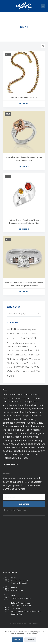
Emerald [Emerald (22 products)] (12, 343)
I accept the (16, 510)
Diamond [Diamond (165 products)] (28, 338)
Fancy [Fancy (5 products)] (32, 343)
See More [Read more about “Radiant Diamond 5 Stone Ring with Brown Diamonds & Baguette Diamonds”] (24, 292)
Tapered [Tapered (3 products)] (10, 367)
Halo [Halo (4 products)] (33, 347)
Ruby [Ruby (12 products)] (15, 359)
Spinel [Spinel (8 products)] (35, 359)
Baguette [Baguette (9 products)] (32, 330)
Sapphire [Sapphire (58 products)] (25, 359)
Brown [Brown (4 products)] (28, 334)
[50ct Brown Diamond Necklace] (24, 72)
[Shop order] (43, 46)
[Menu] (43, 6)
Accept (17, 639)
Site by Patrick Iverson (30, 623)
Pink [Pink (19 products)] (37, 350)
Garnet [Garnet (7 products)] (23, 347)
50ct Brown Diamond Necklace (24, 98)
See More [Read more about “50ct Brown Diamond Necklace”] (24, 104)
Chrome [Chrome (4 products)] (10, 339)
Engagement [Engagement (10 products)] (23, 343)
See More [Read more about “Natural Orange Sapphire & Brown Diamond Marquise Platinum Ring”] (24, 229)
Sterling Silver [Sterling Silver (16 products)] (14, 363)
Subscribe (24, 504)
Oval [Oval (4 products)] (22, 351)
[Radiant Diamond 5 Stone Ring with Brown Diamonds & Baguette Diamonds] (24, 257)
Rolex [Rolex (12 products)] (31, 355)
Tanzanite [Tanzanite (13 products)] (32, 363)
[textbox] (24, 314)
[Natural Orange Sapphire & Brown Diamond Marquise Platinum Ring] (24, 194)
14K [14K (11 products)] (9, 330)
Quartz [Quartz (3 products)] (21, 355)
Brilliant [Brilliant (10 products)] (22, 334)
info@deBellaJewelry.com (21, 598)
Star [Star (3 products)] (39, 360)
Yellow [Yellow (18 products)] (26, 371)
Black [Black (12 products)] (10, 334)
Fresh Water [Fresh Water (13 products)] (13, 347)
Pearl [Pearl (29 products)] (31, 350)
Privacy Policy (21, 510)
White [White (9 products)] (36, 367)
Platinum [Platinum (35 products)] (13, 355)
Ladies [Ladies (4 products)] (37, 347)
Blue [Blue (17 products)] (15, 334)
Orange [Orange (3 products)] (17, 351)
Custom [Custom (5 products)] (16, 339)
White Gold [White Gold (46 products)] (15, 371)
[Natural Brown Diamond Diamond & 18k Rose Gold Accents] (24, 132)
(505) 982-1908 (17, 591)
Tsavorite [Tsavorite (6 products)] (30, 367)
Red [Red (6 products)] (26, 355)
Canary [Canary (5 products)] (33, 334)
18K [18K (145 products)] (14, 329)
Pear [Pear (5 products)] (26, 351)
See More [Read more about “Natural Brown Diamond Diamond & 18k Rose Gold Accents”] (24, 166)
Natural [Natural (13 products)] (11, 350)
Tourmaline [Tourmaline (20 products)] (19, 367)
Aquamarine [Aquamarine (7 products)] (22, 330)
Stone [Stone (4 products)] (24, 363)
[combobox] (24, 314)
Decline (30, 639)
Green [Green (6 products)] (29, 347)
